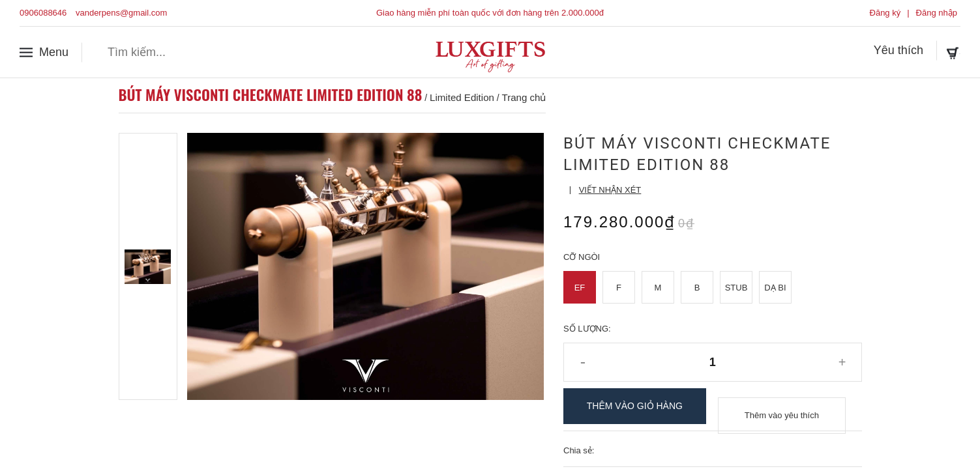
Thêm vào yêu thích (782, 406)
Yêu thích (837, 51)
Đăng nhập (937, 13)
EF (580, 288)
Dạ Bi (775, 288)
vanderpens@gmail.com (121, 13)
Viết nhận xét (610, 190)
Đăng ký (885, 13)
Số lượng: (587, 329)
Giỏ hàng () (923, 51)
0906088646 (43, 13)
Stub (736, 288)
